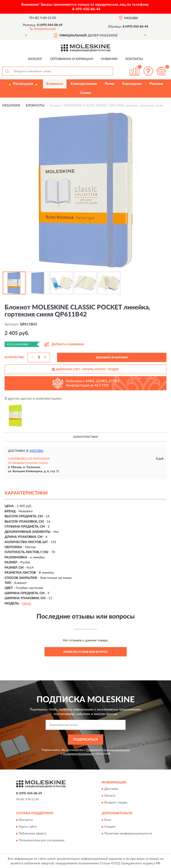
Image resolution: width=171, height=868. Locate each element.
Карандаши (132, 84)
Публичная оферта (33, 834)
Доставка (111, 789)
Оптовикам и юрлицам (72, 59)
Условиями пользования (79, 754)
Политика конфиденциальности (128, 834)
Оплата (110, 796)
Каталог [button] (35, 59)
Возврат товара (116, 803)
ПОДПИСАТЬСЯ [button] (85, 740)
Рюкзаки (156, 84)
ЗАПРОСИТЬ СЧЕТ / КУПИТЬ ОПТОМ (85, 369)
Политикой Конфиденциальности (108, 750)
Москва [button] (36, 451)
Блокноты (55, 84)
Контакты (134, 59)
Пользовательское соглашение (42, 840)
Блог (108, 820)
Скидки (110, 827)
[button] (43, 28)
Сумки (86, 93)
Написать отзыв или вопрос (86, 652)
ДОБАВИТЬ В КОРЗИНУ (112, 358)
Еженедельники (84, 84)
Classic (27, 604)
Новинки (109, 59)
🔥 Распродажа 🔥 (23, 84)
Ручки (110, 84)
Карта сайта (28, 827)
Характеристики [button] (85, 437)
